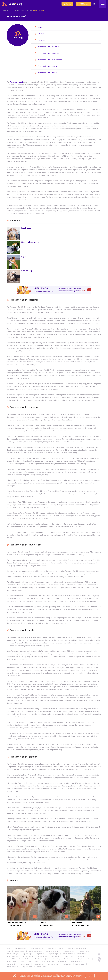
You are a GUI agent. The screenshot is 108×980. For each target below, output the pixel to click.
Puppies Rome (62, 962)
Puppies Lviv (50, 962)
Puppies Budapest (27, 956)
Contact (60, 949)
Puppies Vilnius (55, 956)
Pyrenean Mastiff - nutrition (48, 73)
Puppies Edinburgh (12, 954)
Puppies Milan (75, 962)
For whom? (42, 40)
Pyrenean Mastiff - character (48, 47)
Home (9, 951)
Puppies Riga (81, 956)
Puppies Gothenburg (54, 959)
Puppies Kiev (39, 962)
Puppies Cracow (42, 956)
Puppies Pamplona (12, 967)
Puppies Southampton (35, 951)
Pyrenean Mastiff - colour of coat (50, 60)
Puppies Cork (41, 954)
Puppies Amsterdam (84, 959)
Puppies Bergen (69, 959)
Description (42, 34)
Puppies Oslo (39, 959)
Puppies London (20, 951)
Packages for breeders (37, 949)
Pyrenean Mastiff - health (47, 66)
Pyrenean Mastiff (17, 82)
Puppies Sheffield (83, 951)
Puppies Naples (11, 964)
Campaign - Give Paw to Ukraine (77, 949)
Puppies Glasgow (27, 954)
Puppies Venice (25, 964)
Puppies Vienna (81, 954)
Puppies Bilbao (80, 964)
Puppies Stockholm (25, 959)
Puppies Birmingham (53, 951)
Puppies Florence (53, 964)
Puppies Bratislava (12, 956)
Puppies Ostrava (26, 962)
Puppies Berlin (68, 956)
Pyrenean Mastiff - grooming (48, 53)
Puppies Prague (54, 954)
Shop (8, 949)
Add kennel (83, 4)
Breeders (41, 27)
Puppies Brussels (12, 962)
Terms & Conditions (20, 949)
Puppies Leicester (68, 951)
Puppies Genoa (38, 964)
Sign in (67, 4)
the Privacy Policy (77, 977)
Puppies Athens (41, 967)
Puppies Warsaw (68, 954)
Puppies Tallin (11, 959)
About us (51, 949)
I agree (90, 976)
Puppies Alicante (27, 967)
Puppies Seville (67, 964)
